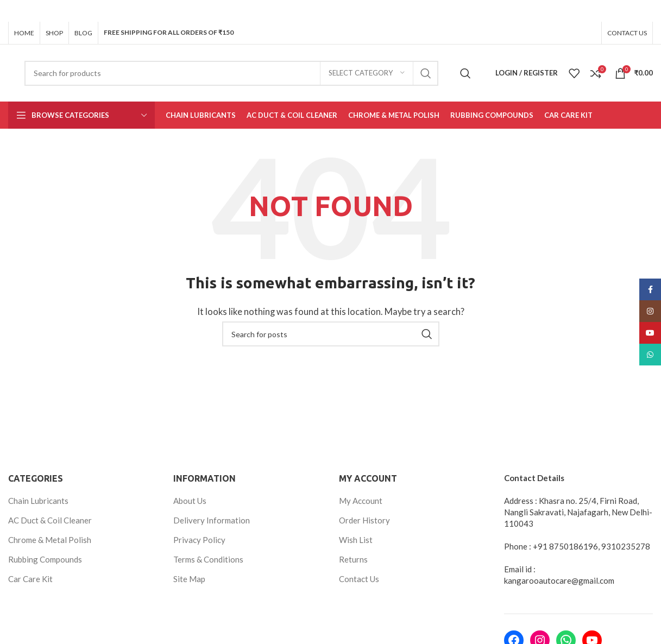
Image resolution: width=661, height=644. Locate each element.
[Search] (231, 73)
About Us (190, 500)
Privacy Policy (199, 539)
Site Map (189, 578)
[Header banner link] (314, 11)
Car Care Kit (30, 578)
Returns (353, 559)
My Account (361, 500)
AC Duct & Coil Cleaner (50, 520)
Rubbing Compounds (45, 559)
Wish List (356, 539)
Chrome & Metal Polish (50, 539)
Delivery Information (212, 520)
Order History (364, 520)
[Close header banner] (647, 11)
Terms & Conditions (208, 559)
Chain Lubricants (38, 500)
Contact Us (359, 578)
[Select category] (367, 73)
